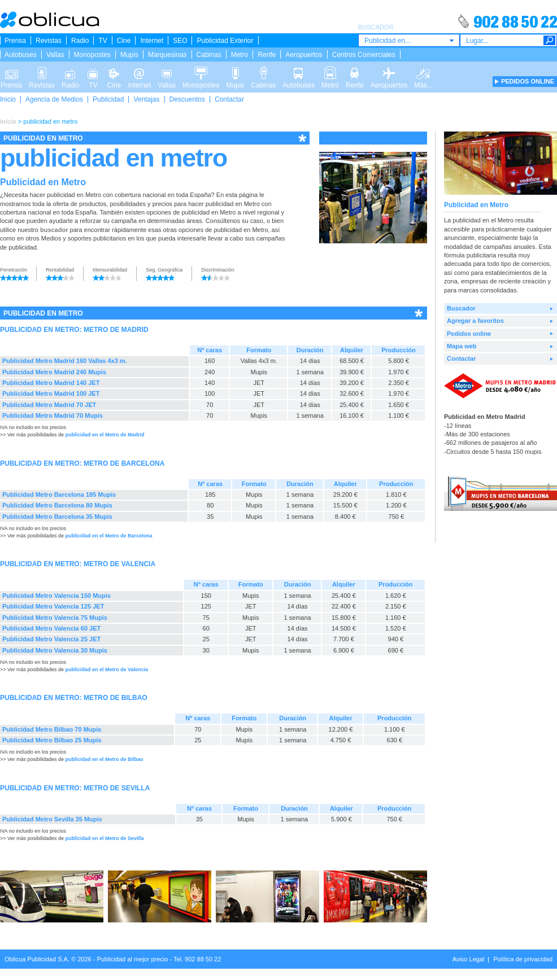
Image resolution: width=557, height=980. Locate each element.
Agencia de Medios (54, 99)
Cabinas (209, 55)
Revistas (49, 41)
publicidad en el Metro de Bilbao (105, 759)
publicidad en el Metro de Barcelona (109, 536)
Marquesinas (167, 55)
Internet (152, 41)
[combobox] (409, 40)
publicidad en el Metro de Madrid (105, 435)
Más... (423, 72)
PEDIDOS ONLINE (528, 81)
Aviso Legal (469, 959)
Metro (240, 55)
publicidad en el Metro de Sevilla (105, 838)
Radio (80, 41)
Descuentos (187, 99)
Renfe (267, 55)
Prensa (15, 41)
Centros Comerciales (364, 55)
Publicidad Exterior (225, 41)
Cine (124, 41)
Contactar (229, 99)
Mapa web (462, 346)
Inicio (8, 99)
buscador (54, 230)
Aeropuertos (304, 55)
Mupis (129, 55)
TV (103, 41)
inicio (8, 121)
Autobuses (21, 55)
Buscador (461, 308)
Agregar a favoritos (475, 321)
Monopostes (92, 55)
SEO (180, 41)
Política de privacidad (523, 959)
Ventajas (146, 99)
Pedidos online (469, 334)
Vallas (55, 55)
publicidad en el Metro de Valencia (107, 670)
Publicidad (108, 99)
